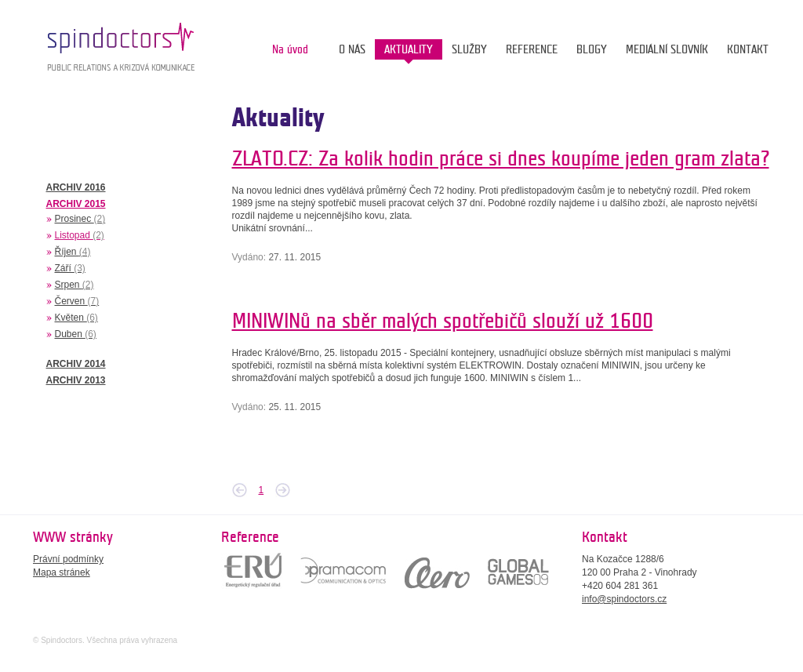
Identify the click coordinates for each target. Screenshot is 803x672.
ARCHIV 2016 (76, 187)
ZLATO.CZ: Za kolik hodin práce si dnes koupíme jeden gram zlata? (501, 159)
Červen (77, 301)
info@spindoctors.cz (624, 599)
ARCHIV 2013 (76, 380)
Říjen (73, 252)
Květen (76, 318)
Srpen (74, 285)
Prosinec (80, 219)
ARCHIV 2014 (76, 364)
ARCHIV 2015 (76, 204)
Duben (76, 334)
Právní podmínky (68, 559)
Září (70, 268)
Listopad (80, 235)
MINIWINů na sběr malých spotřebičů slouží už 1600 (443, 321)
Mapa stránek (62, 572)
